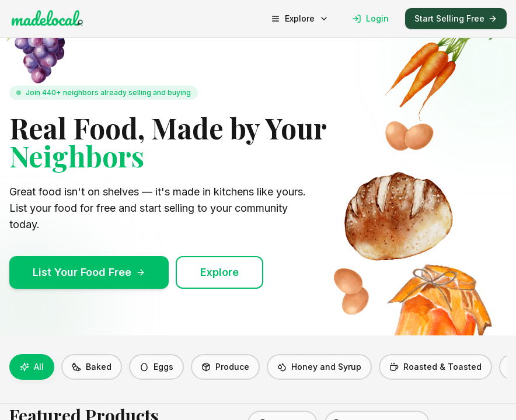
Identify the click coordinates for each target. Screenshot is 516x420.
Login (370, 18)
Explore (300, 18)
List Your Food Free (89, 272)
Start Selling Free (456, 18)
